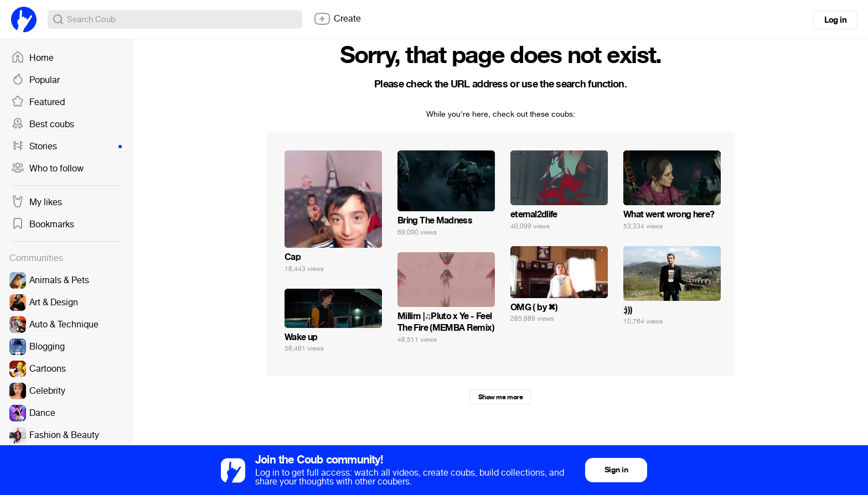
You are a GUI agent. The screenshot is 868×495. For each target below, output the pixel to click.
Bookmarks (43, 225)
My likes (37, 202)
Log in (835, 20)
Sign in (616, 470)
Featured (38, 102)
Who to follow (47, 169)
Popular (35, 80)
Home (32, 58)
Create (337, 19)
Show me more (500, 397)
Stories (66, 147)
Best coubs (43, 124)
